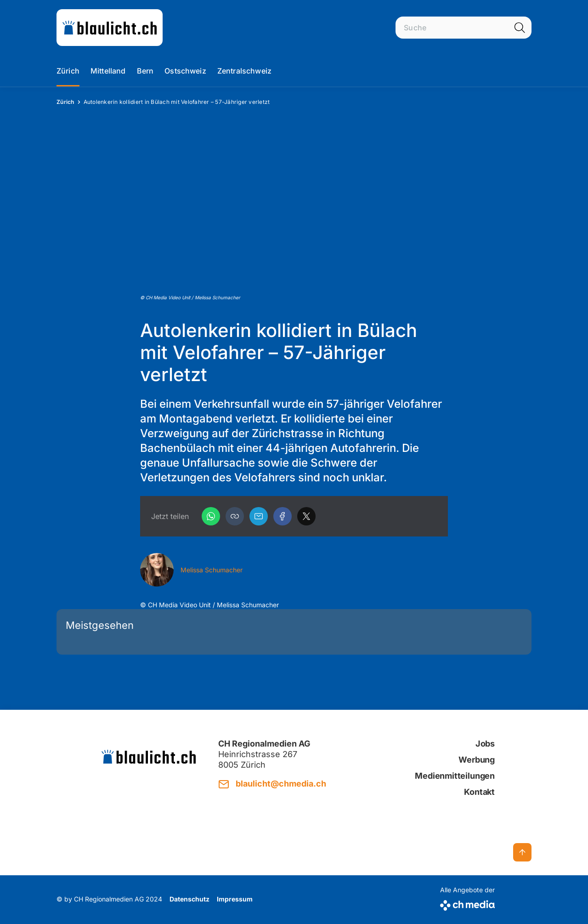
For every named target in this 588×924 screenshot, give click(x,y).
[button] (235, 516)
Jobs (485, 744)
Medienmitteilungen (455, 776)
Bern (145, 71)
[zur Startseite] (110, 28)
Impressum (235, 899)
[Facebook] (283, 516)
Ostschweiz (185, 71)
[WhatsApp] (211, 516)
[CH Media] (467, 904)
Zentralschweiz (244, 71)
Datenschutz (189, 899)
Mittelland (108, 71)
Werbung (477, 760)
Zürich (68, 71)
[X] (306, 516)
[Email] (259, 516)
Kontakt (479, 792)
